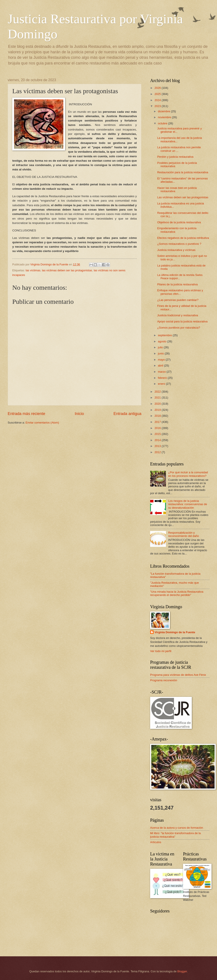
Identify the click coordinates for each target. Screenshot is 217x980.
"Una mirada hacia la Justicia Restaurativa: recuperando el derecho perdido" (177, 593)
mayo (162, 360)
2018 (158, 416)
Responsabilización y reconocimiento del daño (183, 534)
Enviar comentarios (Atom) (42, 423)
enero (162, 384)
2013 (158, 446)
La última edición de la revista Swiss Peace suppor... (180, 277)
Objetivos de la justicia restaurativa (179, 222)
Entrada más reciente (26, 414)
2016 (158, 428)
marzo (162, 372)
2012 (158, 452)
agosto (162, 341)
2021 (158, 398)
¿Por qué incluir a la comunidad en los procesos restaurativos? (188, 474)
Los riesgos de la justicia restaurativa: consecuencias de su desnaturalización (188, 504)
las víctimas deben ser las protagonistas (67, 270)
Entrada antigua (127, 414)
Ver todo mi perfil (161, 651)
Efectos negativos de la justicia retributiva (183, 238)
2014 (158, 440)
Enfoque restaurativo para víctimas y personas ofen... (180, 292)
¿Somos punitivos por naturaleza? (179, 328)
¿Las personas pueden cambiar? (178, 300)
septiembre (165, 335)
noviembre (165, 117)
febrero (163, 378)
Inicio (79, 414)
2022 (158, 392)
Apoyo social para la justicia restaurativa (182, 321)
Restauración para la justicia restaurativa (183, 172)
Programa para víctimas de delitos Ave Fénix (178, 675)
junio (161, 353)
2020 (158, 404)
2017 (158, 422)
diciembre (164, 111)
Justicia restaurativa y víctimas (176, 250)
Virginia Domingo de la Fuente (175, 632)
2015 (158, 434)
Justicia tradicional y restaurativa (178, 315)
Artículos (156, 842)
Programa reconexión (164, 680)
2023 (158, 106)
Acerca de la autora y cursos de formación (177, 828)
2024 (158, 100)
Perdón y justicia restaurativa (175, 157)
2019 (158, 410)
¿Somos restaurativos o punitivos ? (179, 244)
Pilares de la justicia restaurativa (177, 284)
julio (161, 347)
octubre (163, 123)
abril (161, 366)
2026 (158, 88)
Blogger (182, 971)
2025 (158, 94)
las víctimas (33, 270)
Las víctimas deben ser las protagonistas (183, 197)
